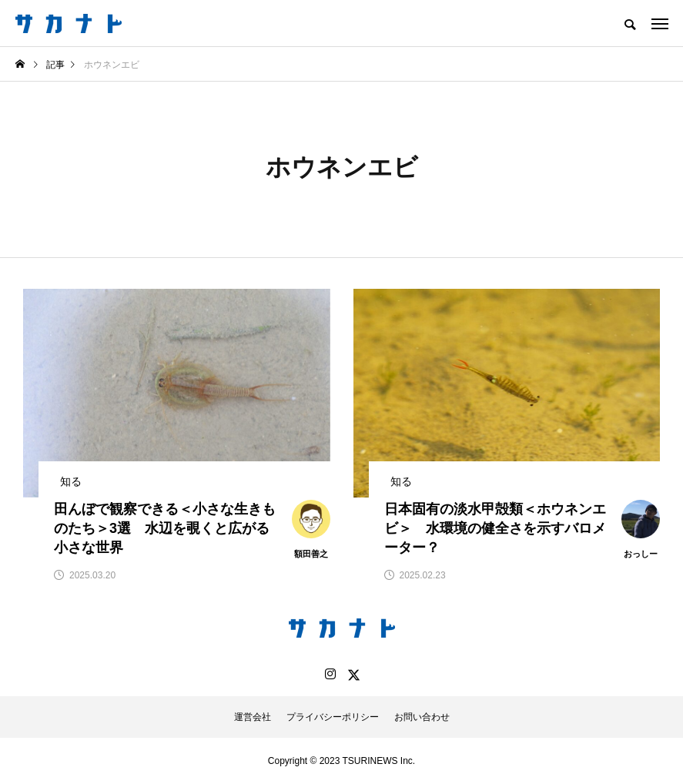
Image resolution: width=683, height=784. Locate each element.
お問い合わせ (422, 717)
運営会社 (253, 717)
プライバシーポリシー (333, 717)
